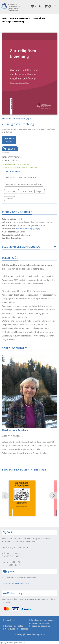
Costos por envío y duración (16, 583)
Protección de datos (14, 626)
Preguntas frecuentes (41, 626)
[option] (30, 499)
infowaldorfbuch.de (18, 547)
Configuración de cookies (17, 629)
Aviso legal (10, 620)
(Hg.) (16, 119)
